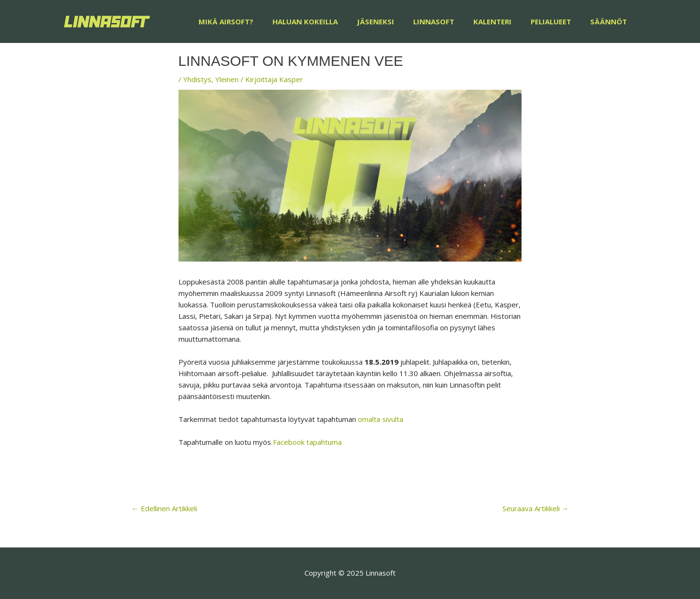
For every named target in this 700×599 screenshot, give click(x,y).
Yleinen (227, 79)
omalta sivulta (381, 419)
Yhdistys (197, 79)
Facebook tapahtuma (307, 442)
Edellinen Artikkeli (164, 508)
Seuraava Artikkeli (536, 508)
